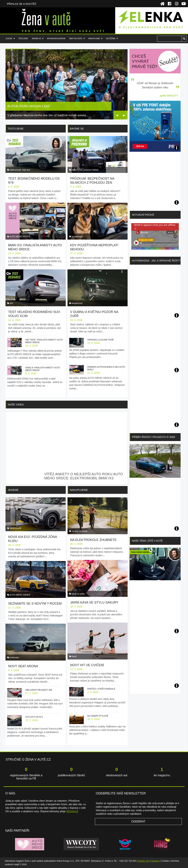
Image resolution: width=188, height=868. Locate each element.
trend (74, 656)
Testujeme (23, 39)
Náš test (26, 170)
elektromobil (15, 170)
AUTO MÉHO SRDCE (20, 237)
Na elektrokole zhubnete (93, 540)
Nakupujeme (94, 39)
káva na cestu (78, 594)
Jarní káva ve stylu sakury (94, 602)
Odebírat (138, 822)
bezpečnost (77, 170)
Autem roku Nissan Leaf (29, 106)
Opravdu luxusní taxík (101, 340)
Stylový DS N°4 (34, 717)
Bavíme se (36, 39)
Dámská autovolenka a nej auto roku (106, 368)
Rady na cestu (76, 39)
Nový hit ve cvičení (87, 665)
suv (11, 303)
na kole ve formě (79, 531)
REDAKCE (72, 811)
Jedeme (9, 39)
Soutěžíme (111, 39)
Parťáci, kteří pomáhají (101, 689)
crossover (14, 658)
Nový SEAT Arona (23, 666)
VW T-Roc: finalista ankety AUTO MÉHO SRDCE (44, 341)
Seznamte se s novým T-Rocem (35, 604)
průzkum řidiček (91, 170)
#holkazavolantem (56, 39)
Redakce (156, 861)
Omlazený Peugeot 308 (39, 690)
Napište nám (144, 861)
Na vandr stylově (98, 716)
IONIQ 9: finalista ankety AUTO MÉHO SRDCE (43, 369)
